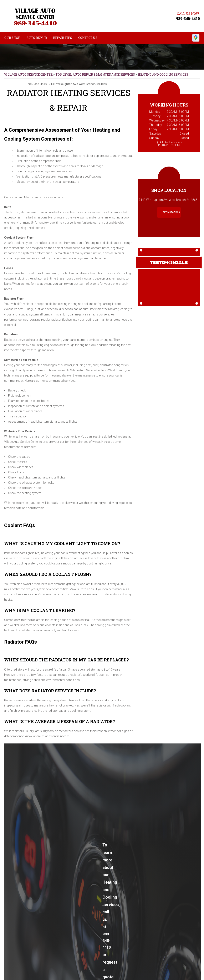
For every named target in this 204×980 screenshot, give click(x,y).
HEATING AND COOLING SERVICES (163, 74)
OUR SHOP (12, 38)
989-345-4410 (188, 19)
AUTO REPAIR (37, 38)
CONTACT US (88, 38)
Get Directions (169, 212)
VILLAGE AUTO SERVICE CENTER (28, 74)
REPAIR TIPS (63, 38)
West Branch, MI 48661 (94, 84)
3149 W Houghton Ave (63, 84)
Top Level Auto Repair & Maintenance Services (95, 74)
